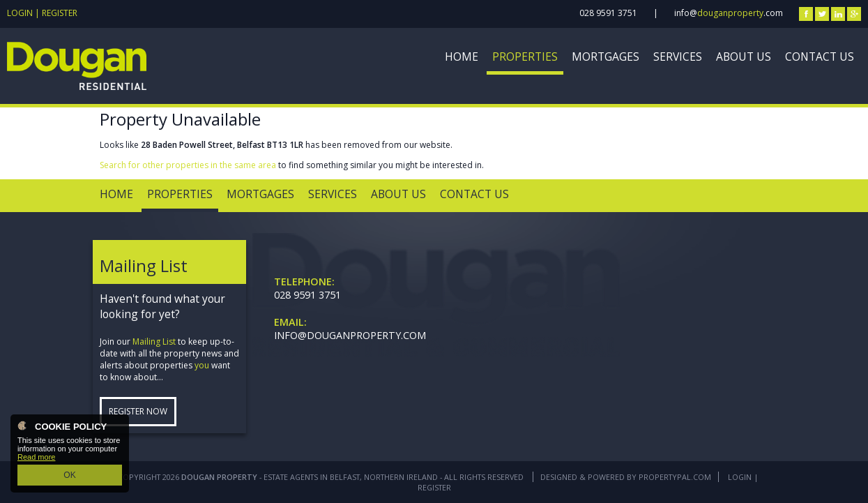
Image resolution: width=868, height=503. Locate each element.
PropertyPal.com (675, 477)
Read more (36, 459)
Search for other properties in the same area (188, 165)
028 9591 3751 (608, 13)
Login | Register (42, 13)
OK (70, 476)
